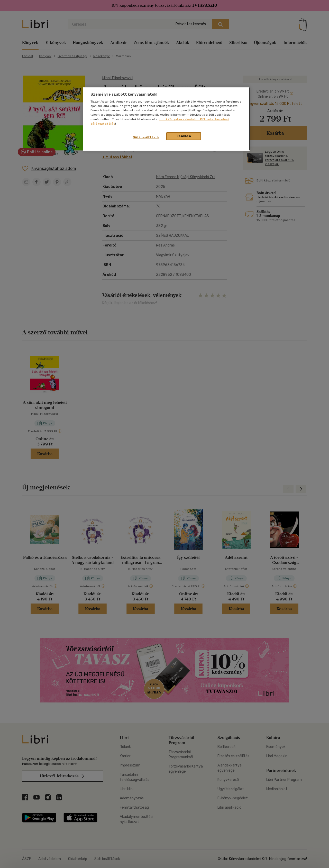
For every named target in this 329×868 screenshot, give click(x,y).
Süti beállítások (146, 137)
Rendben (184, 136)
